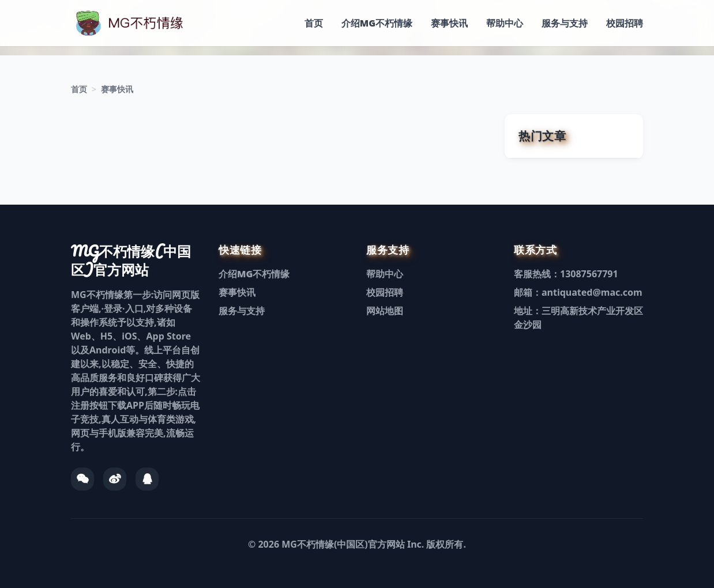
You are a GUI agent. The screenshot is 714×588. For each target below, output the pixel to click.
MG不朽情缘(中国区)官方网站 (343, 544)
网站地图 (385, 311)
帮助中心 (505, 23)
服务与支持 (565, 23)
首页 (314, 23)
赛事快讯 (449, 23)
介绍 (377, 23)
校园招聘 (625, 23)
